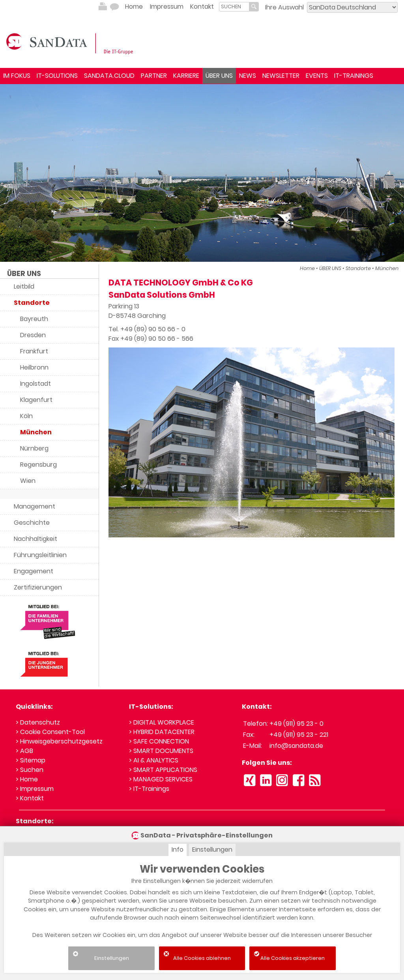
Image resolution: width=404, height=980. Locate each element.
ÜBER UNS (219, 76)
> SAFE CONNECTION (159, 741)
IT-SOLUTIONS (57, 76)
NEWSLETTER (281, 76)
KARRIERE (186, 76)
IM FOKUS (17, 76)
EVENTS (317, 76)
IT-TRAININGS (354, 76)
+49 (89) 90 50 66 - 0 (153, 329)
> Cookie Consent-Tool (50, 732)
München (387, 268)
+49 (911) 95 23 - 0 (296, 724)
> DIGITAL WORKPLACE (162, 722)
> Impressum (35, 789)
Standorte (358, 268)
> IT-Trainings (149, 789)
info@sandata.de (296, 746)
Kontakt (202, 7)
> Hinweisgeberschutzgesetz (59, 741)
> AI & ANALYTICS (154, 760)
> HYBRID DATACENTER (162, 732)
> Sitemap (31, 760)
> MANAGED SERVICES (161, 779)
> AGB (24, 751)
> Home (27, 779)
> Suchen (30, 770)
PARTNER (154, 76)
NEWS (248, 76)
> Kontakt (30, 798)
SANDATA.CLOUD (109, 76)
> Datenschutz (38, 722)
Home (134, 7)
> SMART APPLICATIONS (163, 770)
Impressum (167, 7)
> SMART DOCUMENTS (161, 751)
